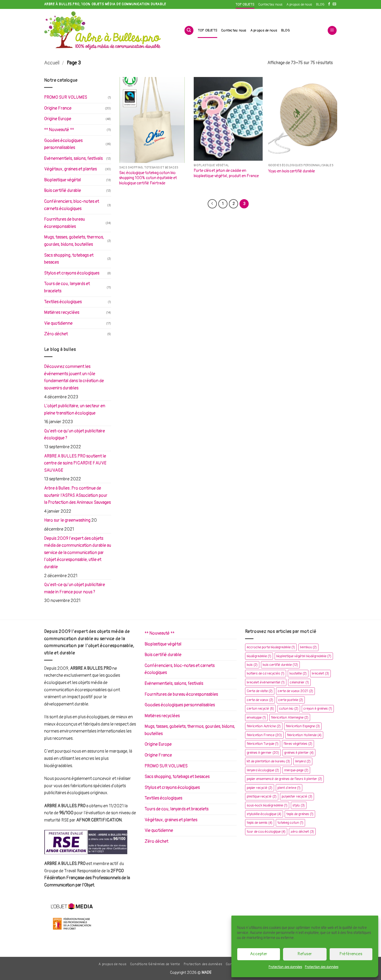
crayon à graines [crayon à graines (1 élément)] (318, 709)
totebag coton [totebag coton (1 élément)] (290, 823)
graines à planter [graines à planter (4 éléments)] (299, 753)
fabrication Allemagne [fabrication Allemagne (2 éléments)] (290, 717)
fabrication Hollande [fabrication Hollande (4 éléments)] (304, 735)
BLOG (320, 4)
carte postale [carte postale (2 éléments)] (291, 700)
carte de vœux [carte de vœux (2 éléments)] (260, 700)
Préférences (351, 954)
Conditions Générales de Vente (155, 964)
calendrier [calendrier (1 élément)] (299, 682)
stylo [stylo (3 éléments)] (299, 805)
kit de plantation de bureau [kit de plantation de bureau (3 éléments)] (268, 761)
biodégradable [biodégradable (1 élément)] (259, 656)
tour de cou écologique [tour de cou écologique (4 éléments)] (266, 832)
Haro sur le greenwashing (67, 520)
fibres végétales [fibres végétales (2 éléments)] (298, 744)
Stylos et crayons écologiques (72, 273)
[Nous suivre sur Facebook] (329, 4)
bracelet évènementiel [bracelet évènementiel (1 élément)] (266, 682)
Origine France (58, 108)
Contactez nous (270, 4)
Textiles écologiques (63, 302)
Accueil (52, 63)
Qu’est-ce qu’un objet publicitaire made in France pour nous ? (75, 588)
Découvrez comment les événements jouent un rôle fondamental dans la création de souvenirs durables (74, 377)
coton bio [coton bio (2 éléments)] (289, 709)
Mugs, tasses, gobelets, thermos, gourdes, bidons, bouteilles (74, 241)
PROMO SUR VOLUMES (66, 97)
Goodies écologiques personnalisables (63, 144)
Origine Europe (58, 119)
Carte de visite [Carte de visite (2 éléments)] (260, 691)
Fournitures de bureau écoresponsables (64, 223)
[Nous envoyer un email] (334, 4)
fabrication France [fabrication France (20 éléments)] (264, 735)
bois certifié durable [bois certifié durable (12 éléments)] (280, 665)
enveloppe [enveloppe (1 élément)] (256, 717)
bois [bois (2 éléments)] (252, 665)
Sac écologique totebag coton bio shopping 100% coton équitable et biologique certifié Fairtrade (148, 178)
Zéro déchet (56, 334)
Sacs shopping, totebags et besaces (69, 259)
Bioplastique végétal (63, 180)
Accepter (259, 954)
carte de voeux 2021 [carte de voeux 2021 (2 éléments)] (295, 691)
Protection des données (285, 967)
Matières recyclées (62, 312)
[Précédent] (212, 204)
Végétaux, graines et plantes (70, 169)
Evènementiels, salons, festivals (73, 158)
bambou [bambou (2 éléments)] (308, 647)
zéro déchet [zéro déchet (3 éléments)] (302, 832)
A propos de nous (299, 4)
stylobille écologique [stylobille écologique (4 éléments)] (264, 814)
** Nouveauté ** (59, 130)
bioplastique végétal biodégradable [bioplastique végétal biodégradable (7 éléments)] (304, 656)
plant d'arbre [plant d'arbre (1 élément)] (289, 788)
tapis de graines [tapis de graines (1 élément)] (300, 814)
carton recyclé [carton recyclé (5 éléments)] (260, 709)
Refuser (305, 954)
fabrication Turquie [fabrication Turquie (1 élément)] (263, 744)
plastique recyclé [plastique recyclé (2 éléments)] (262, 796)
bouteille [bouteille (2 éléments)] (298, 673)
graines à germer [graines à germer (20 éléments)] (263, 753)
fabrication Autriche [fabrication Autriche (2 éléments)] (264, 726)
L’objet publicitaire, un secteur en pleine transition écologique (75, 410)
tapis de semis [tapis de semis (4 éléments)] (260, 823)
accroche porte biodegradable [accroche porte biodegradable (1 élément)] (271, 647)
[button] (332, 31)
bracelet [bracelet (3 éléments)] (320, 673)
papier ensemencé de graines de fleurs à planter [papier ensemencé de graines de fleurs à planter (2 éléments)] (284, 779)
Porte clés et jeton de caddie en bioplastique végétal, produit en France (226, 173)
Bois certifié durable (63, 191)
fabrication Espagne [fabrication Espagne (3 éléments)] (303, 726)
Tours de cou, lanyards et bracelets (67, 287)
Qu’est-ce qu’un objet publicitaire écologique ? (75, 435)
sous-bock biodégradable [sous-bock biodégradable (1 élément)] (267, 805)
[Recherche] (189, 31)
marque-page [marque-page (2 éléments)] (296, 770)
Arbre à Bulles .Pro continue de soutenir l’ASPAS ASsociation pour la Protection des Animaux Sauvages (77, 495)
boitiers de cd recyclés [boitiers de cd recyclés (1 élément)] (266, 673)
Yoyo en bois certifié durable (292, 171)
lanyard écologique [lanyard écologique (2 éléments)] (263, 770)
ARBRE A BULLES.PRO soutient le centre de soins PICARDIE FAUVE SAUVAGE (75, 463)
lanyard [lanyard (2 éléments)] (303, 761)
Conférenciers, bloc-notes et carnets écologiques (72, 205)
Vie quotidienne (58, 323)
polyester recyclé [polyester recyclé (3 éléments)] (297, 796)
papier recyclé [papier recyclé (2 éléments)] (260, 788)
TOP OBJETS (245, 4)
